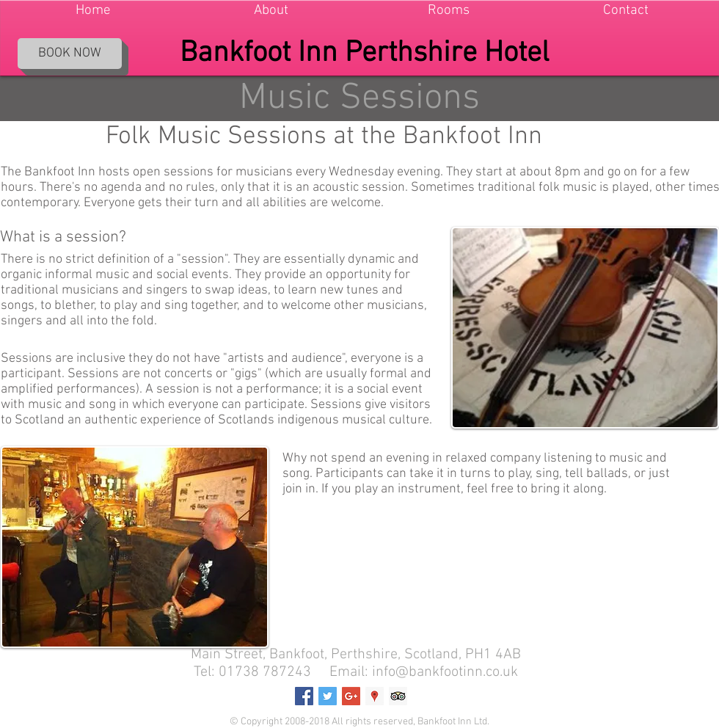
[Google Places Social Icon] (375, 696)
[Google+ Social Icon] (351, 696)
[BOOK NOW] (70, 54)
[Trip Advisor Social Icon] (398, 696)
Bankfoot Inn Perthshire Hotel (364, 54)
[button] (271, 11)
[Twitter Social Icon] (328, 696)
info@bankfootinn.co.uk (445, 672)
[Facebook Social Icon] (304, 696)
